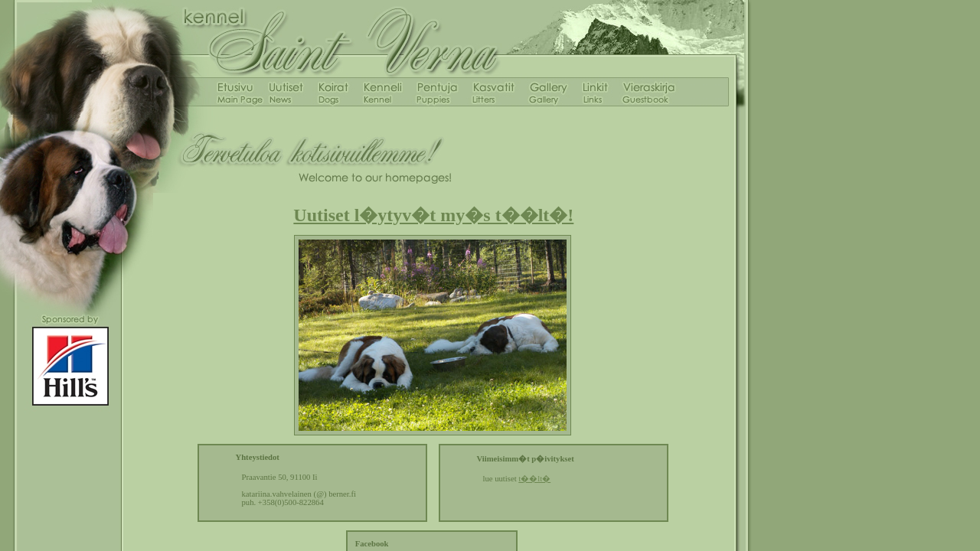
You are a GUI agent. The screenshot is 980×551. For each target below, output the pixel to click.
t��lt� (534, 479)
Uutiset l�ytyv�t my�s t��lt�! (433, 215)
